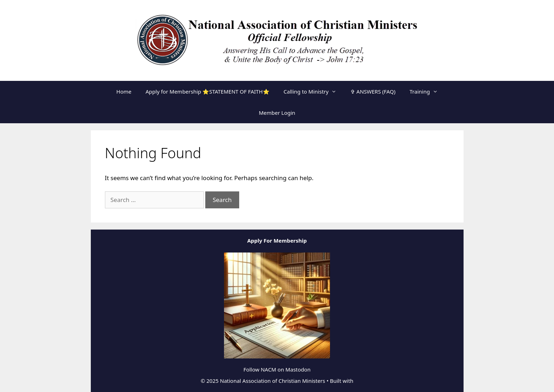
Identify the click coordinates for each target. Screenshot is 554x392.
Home (124, 91)
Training (427, 91)
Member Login (277, 113)
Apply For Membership (277, 240)
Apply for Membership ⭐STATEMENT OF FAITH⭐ (208, 91)
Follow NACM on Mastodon (277, 369)
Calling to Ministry (314, 91)
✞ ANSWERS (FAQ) (373, 91)
